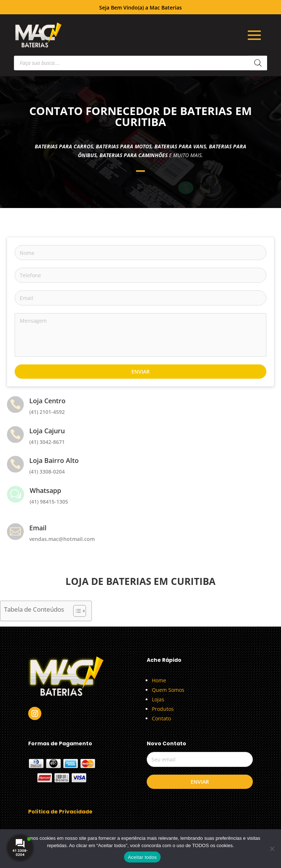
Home (159, 680)
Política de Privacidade (60, 812)
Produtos (163, 709)
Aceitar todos (142, 857)
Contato (161, 718)
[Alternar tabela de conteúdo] (76, 611)
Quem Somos (168, 690)
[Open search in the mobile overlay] (140, 63)
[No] (272, 849)
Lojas (158, 699)
